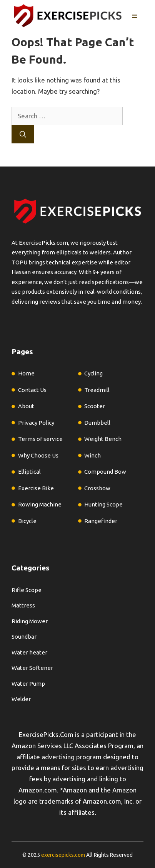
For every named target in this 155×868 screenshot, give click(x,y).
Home (26, 373)
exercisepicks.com (63, 855)
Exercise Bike (36, 488)
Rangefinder (101, 521)
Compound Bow (105, 472)
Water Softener (32, 668)
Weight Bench (103, 439)
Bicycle (27, 521)
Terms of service (40, 439)
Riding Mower (30, 621)
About (26, 406)
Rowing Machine (40, 504)
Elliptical (29, 472)
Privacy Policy (36, 423)
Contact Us (32, 390)
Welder (21, 699)
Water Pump (28, 684)
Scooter (95, 406)
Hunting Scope (103, 504)
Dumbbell (97, 423)
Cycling (93, 373)
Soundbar (24, 637)
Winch (92, 455)
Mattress (23, 605)
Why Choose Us (38, 455)
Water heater (29, 652)
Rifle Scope (27, 590)
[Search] (23, 135)
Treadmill (97, 390)
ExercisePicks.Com (46, 734)
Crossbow (97, 488)
